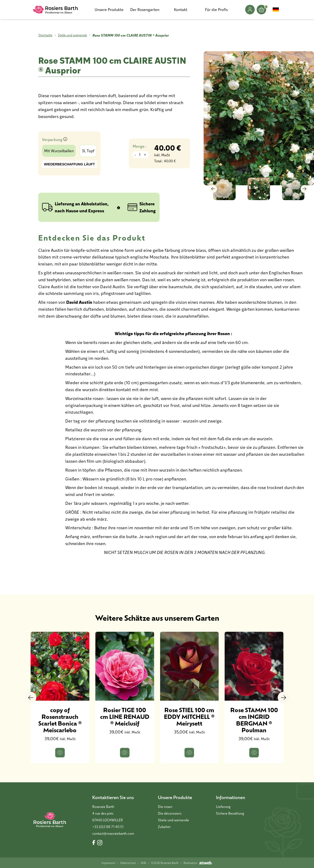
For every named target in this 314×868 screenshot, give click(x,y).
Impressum (108, 863)
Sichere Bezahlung (230, 813)
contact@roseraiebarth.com (113, 833)
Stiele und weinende (72, 35)
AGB (143, 863)
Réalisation (198, 863)
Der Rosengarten (145, 9)
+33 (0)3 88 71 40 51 (108, 827)
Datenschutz (128, 863)
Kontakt (181, 9)
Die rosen (165, 807)
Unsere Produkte (109, 9)
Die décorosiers (170, 813)
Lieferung (223, 807)
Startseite (45, 35)
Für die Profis (216, 9)
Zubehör (164, 827)
